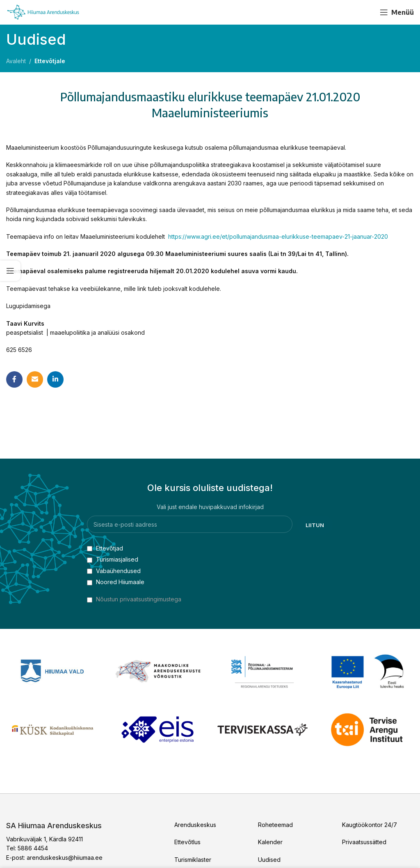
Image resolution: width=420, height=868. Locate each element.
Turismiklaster (193, 860)
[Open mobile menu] (397, 12)
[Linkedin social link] (55, 379)
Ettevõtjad (105, 548)
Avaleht (16, 61)
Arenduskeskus (195, 825)
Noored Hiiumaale (116, 582)
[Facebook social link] (351, 12)
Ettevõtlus (187, 842)
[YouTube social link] (365, 12)
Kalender (270, 842)
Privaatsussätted (364, 842)
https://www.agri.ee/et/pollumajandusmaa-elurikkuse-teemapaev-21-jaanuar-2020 (278, 236)
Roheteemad (275, 825)
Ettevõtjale (50, 61)
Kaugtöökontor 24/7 (370, 825)
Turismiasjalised (113, 559)
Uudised (269, 860)
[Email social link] (35, 379)
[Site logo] (43, 12)
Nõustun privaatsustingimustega (139, 599)
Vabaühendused (114, 571)
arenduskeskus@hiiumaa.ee (65, 858)
